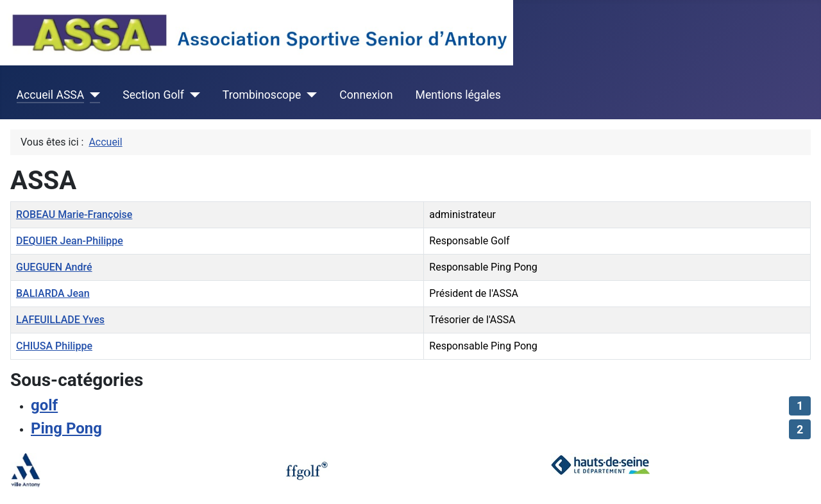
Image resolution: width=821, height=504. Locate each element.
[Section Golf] (192, 95)
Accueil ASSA (51, 95)
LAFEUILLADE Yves (60, 320)
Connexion (366, 95)
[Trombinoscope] (309, 95)
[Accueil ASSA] (92, 95)
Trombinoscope (262, 95)
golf (44, 405)
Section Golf (153, 95)
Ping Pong (66, 428)
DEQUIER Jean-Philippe (70, 241)
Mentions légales (458, 95)
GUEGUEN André (54, 267)
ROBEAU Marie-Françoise (74, 214)
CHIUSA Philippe (54, 346)
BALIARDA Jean (53, 293)
